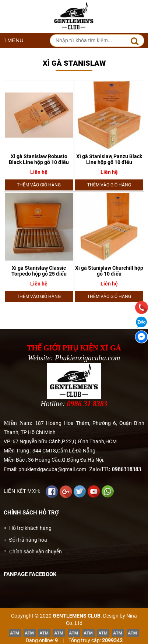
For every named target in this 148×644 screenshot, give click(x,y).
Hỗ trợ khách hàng (30, 528)
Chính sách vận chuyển (36, 552)
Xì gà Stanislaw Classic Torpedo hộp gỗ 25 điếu (39, 271)
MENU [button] (14, 40)
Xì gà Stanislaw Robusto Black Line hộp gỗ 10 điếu (39, 159)
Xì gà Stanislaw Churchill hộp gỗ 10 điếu (109, 271)
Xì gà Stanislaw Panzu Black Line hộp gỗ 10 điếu (109, 159)
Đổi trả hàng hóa (28, 540)
